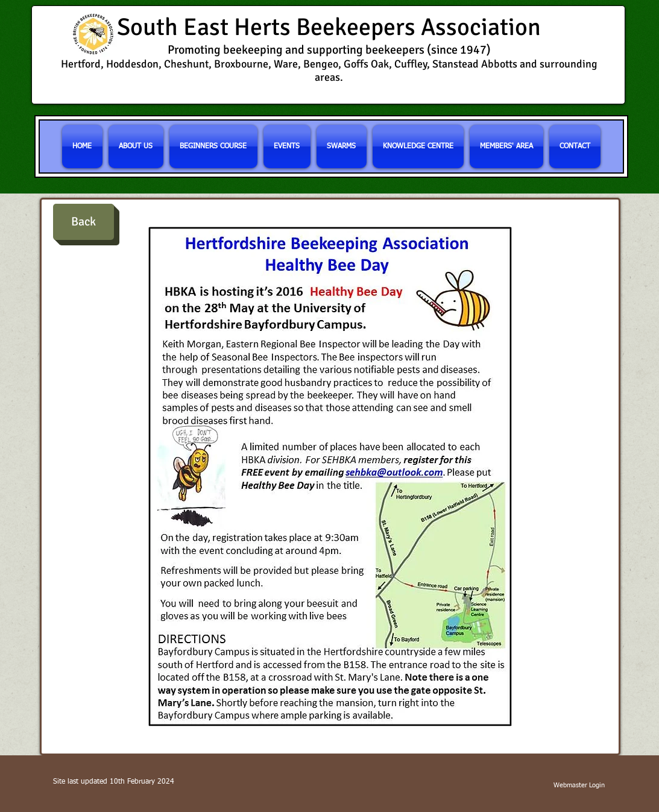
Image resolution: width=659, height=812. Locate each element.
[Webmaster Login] (579, 785)
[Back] (84, 222)
